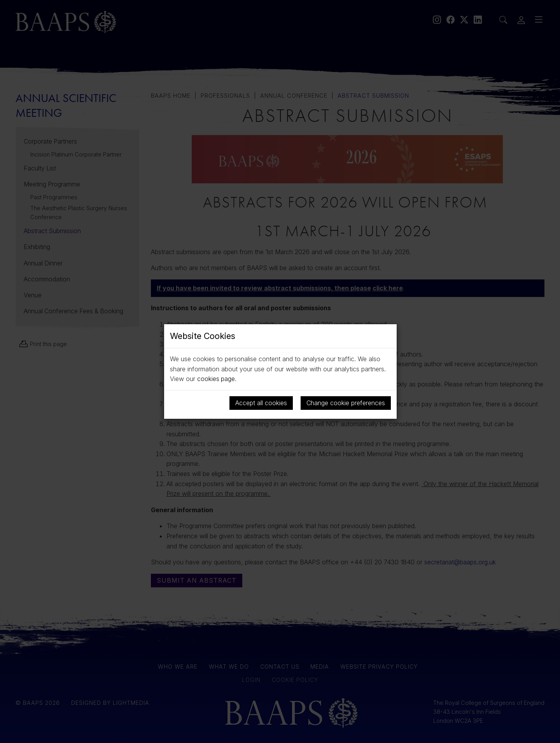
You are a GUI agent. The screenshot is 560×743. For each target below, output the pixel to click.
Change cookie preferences (346, 403)
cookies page (216, 379)
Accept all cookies (261, 403)
